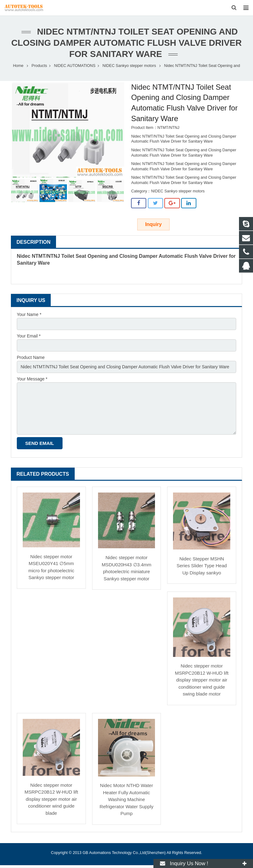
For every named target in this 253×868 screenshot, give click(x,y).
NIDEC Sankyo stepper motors (129, 66)
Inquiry (153, 225)
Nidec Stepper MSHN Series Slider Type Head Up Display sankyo (201, 566)
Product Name (31, 358)
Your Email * (29, 336)
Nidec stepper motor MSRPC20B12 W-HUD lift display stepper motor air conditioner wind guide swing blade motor (202, 680)
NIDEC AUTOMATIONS (75, 66)
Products (39, 66)
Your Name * (29, 315)
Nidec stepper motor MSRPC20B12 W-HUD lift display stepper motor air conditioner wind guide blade (51, 799)
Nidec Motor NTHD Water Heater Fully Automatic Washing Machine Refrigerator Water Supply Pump (126, 800)
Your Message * (32, 379)
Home (18, 66)
